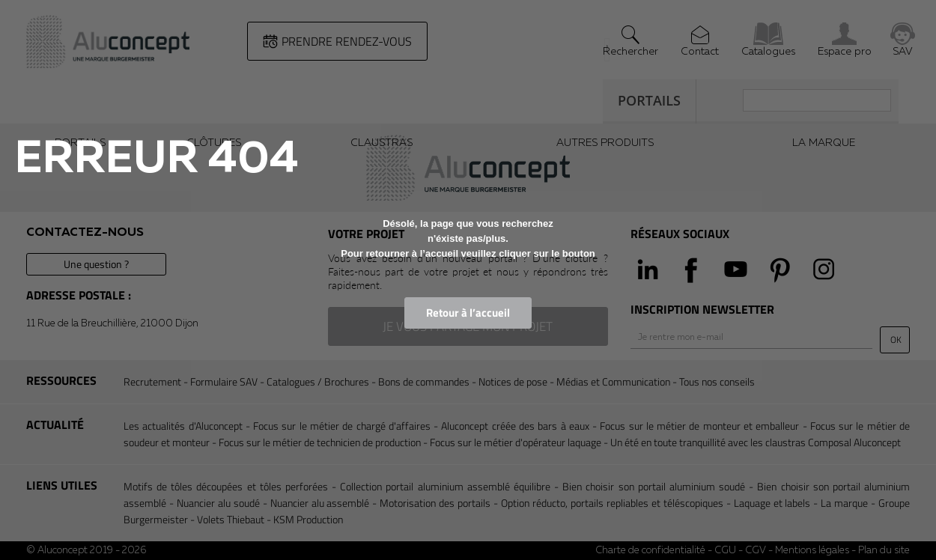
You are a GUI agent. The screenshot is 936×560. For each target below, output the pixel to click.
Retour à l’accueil (468, 313)
